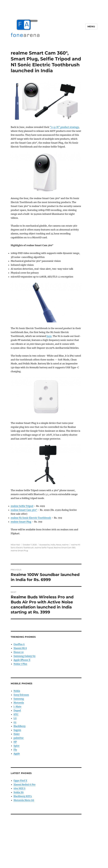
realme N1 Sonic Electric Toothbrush (31, 518)
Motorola (19, 703)
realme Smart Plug (21, 522)
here (49, 336)
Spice (16, 746)
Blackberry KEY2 (23, 796)
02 (15, 722)
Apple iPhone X (22, 660)
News (59, 545)
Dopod (17, 710)
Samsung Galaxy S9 (24, 656)
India (53, 545)
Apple (17, 754)
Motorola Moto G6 (24, 800)
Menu (91, 27)
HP (15, 742)
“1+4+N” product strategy (64, 127)
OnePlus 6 (19, 644)
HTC (16, 714)
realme (65, 545)
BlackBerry (20, 726)
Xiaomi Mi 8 (20, 648)
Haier (17, 734)
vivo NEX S (19, 788)
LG (15, 718)
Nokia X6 (19, 792)
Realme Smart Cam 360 (65, 548)
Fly (15, 750)
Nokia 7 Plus (20, 664)
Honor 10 (19, 652)
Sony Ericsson (21, 695)
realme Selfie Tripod (22, 506)
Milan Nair (15, 545)
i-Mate (17, 707)
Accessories (45, 545)
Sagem (17, 730)
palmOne (19, 738)
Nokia (17, 691)
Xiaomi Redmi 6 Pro (24, 784)
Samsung (19, 699)
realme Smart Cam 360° (24, 510)
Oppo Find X (20, 781)
